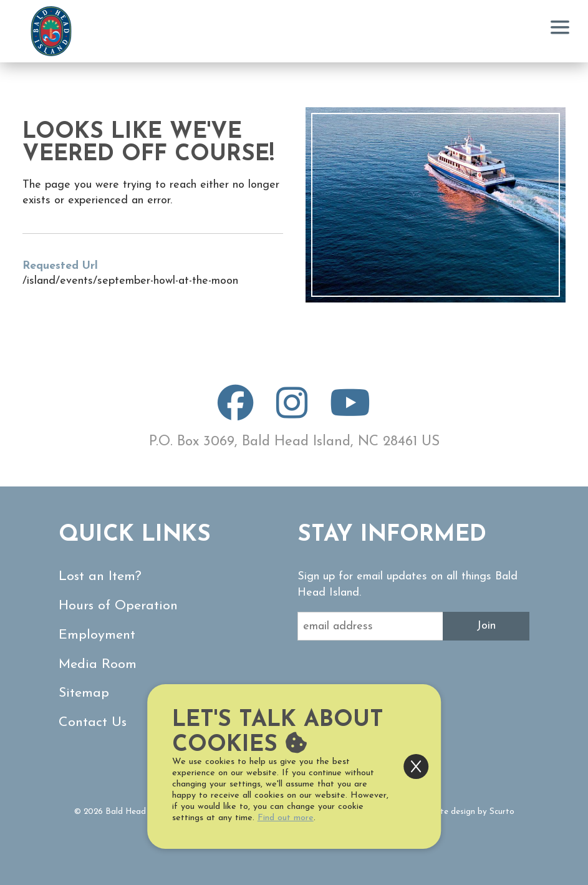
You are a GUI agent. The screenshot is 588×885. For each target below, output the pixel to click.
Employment (97, 635)
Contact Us (93, 723)
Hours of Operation (118, 606)
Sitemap (84, 693)
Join (486, 626)
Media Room (98, 665)
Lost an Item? (100, 577)
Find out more (286, 818)
